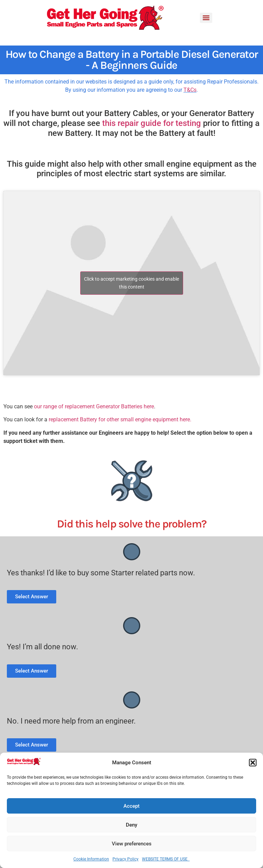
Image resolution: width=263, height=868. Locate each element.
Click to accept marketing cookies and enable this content (131, 283)
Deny (131, 825)
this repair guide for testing (152, 123)
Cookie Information (91, 859)
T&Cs (190, 90)
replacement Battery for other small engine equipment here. (120, 419)
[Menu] (206, 18)
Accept (131, 806)
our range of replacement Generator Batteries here (94, 406)
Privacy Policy (125, 859)
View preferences (132, 844)
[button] (253, 763)
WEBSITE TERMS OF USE (166, 859)
